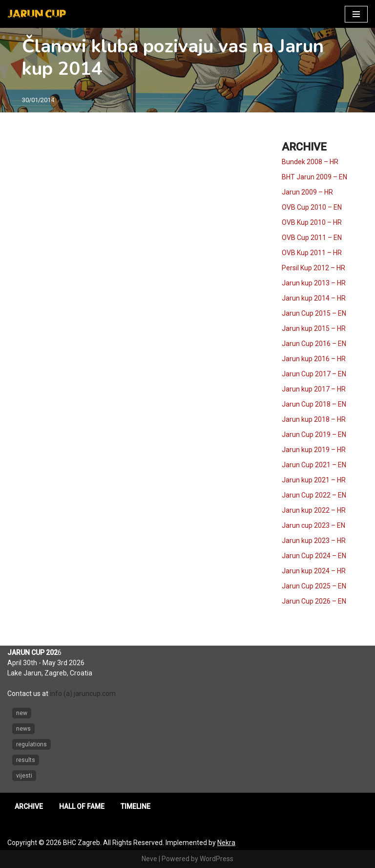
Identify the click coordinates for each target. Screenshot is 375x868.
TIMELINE (135, 806)
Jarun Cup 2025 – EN (314, 586)
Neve (149, 859)
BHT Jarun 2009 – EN (314, 177)
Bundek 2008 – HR (310, 162)
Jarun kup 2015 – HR (314, 328)
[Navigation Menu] (356, 14)
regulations (31, 744)
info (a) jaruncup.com (83, 694)
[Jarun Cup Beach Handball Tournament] (37, 14)
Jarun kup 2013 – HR (314, 283)
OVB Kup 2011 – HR (312, 253)
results (26, 760)
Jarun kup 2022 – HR (314, 510)
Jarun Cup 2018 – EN (314, 404)
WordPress (217, 859)
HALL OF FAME (82, 806)
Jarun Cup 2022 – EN (314, 495)
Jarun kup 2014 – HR (314, 298)
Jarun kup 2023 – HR (314, 541)
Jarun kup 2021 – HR (314, 480)
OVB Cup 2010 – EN (312, 207)
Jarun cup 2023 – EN (313, 525)
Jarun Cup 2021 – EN (314, 465)
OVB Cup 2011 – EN (312, 238)
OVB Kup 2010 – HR (312, 222)
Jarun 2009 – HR (307, 192)
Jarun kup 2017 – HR (314, 389)
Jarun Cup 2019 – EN (314, 434)
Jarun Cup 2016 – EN (314, 344)
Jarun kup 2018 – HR (314, 419)
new (22, 713)
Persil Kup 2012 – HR (313, 268)
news (23, 729)
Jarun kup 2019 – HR (314, 450)
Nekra (226, 843)
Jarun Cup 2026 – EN (314, 601)
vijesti (24, 776)
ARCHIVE (29, 806)
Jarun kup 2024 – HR (314, 571)
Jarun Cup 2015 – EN (314, 313)
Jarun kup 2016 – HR (314, 359)
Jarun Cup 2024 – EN (314, 556)
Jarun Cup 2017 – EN (314, 374)
